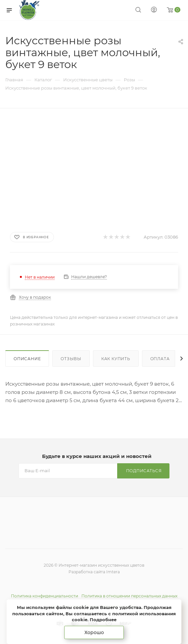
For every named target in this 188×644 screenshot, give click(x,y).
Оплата (160, 359)
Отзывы (71, 359)
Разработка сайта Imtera (94, 572)
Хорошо (94, 632)
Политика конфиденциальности (45, 596)
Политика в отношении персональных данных (129, 596)
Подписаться (144, 471)
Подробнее (103, 620)
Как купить (116, 359)
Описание (27, 359)
